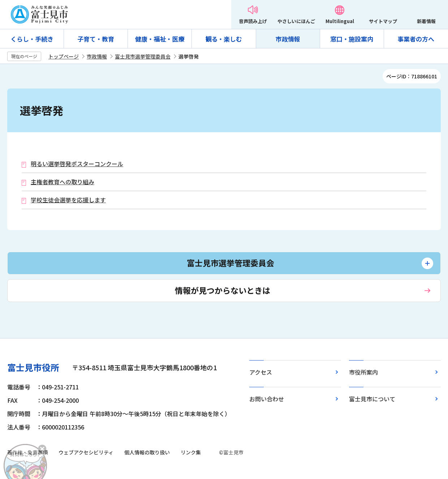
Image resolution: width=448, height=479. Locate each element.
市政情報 (288, 39)
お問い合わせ (267, 399)
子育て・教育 (96, 39)
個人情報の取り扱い (147, 452)
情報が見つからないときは (223, 290)
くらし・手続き (32, 39)
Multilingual (340, 21)
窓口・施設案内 (352, 39)
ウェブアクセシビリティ (86, 452)
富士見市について (372, 399)
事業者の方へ (416, 39)
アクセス (261, 372)
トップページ (64, 56)
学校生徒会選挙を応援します (68, 200)
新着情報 (426, 21)
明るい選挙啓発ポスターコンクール (77, 164)
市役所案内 (363, 372)
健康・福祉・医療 (160, 39)
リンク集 (191, 452)
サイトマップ (383, 21)
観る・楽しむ (224, 39)
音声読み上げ (253, 21)
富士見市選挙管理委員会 (143, 56)
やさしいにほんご (296, 21)
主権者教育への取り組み (63, 182)
